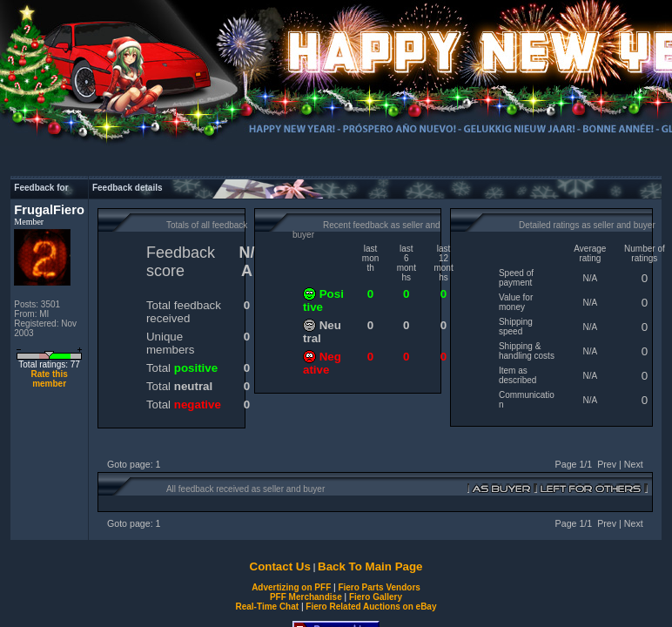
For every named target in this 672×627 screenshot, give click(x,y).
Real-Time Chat (268, 607)
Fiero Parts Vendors (379, 587)
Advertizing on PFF (291, 587)
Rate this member (49, 379)
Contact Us (280, 566)
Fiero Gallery (376, 597)
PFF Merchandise (306, 597)
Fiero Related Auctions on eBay (371, 607)
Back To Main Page (370, 566)
